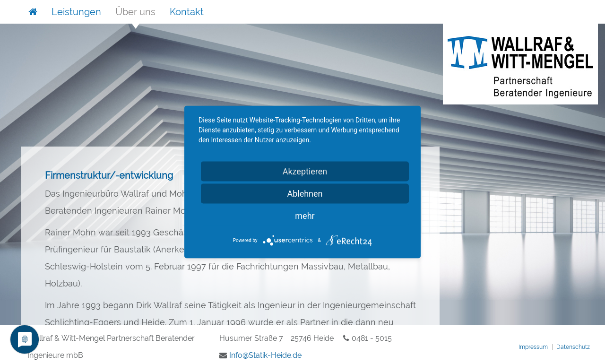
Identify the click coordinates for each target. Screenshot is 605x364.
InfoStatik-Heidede (265, 355)
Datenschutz (573, 347)
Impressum (533, 347)
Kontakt (187, 12)
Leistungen (76, 12)
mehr (305, 216)
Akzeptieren (305, 171)
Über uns (135, 12)
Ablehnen (305, 194)
